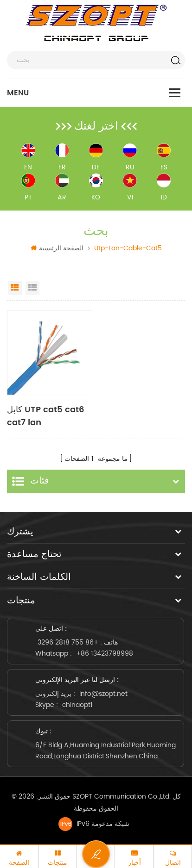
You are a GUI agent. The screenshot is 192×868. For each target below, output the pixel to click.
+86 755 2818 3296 (68, 642)
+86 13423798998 (105, 654)
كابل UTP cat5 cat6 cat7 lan (46, 416)
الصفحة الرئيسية (57, 248)
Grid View (15, 288)
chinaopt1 (77, 705)
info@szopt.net (103, 694)
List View (32, 288)
